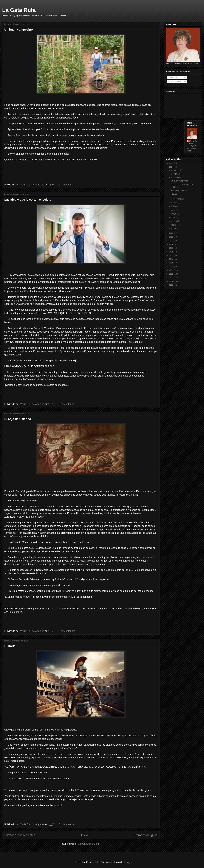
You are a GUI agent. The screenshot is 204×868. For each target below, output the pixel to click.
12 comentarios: (66, 631)
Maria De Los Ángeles (193, 143)
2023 (172, 233)
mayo (174, 214)
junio (174, 210)
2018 (172, 252)
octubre (175, 178)
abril (173, 217)
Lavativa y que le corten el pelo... (28, 200)
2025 (172, 163)
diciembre (176, 170)
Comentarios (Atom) (89, 844)
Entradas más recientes (20, 835)
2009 (172, 285)
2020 (172, 244)
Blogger (128, 862)
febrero (175, 225)
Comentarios (174, 82)
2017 (172, 255)
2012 (172, 274)
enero (174, 229)
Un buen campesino (19, 30)
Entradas (173, 78)
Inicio (84, 835)
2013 (172, 270)
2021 (172, 241)
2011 (172, 278)
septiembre (176, 199)
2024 (172, 167)
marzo (174, 221)
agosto (174, 203)
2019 (172, 248)
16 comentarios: (66, 185)
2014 (172, 267)
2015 (172, 263)
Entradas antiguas (146, 835)
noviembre (176, 174)
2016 (172, 259)
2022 (172, 237)
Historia (10, 646)
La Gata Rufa (19, 10)
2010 (172, 281)
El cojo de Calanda (18, 419)
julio (173, 206)
